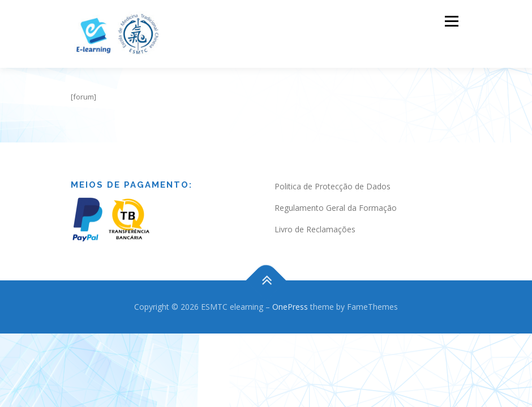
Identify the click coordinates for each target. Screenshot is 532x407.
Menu (451, 21)
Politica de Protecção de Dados (332, 175)
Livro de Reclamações (315, 218)
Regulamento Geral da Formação (336, 196)
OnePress (290, 295)
